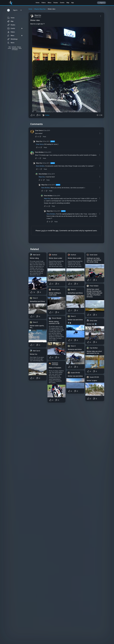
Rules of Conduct (17, 49)
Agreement (15, 48)
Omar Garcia (39, 130)
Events (62, 3)
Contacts (14, 47)
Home (37, 3)
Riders (44, 3)
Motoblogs (13, 39)
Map (68, 3)
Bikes (50, 3)
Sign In (101, 3)
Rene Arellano (39, 152)
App (73, 3)
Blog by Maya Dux (40, 9)
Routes (56, 3)
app (57, 231)
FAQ (10, 47)
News (11, 43)
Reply (44, 137)
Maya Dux (39, 141)
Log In (43, 231)
